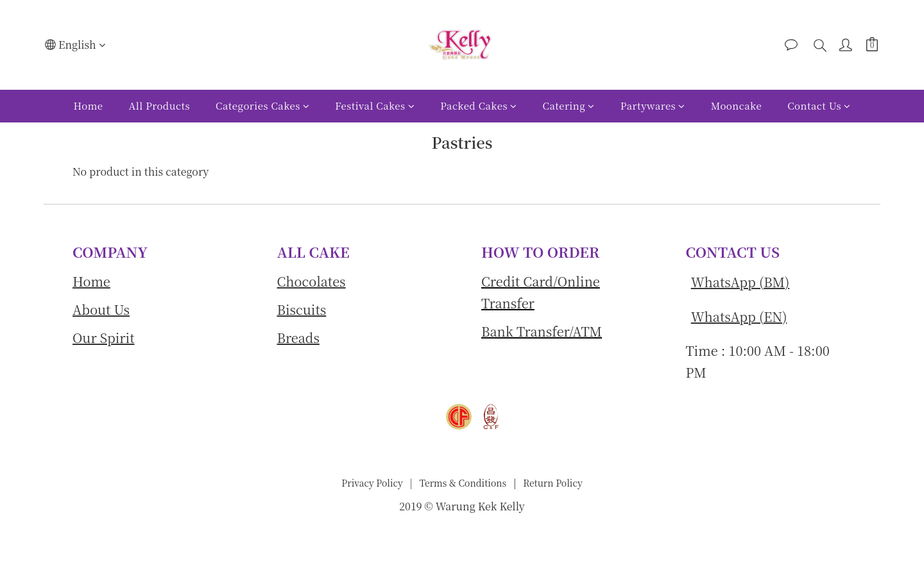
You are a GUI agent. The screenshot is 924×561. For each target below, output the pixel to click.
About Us (101, 309)
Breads (298, 338)
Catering (569, 105)
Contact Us (819, 105)
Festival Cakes (375, 105)
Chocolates (312, 281)
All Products (160, 105)
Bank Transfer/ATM (542, 331)
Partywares (653, 105)
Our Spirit (104, 338)
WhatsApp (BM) (740, 282)
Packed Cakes (478, 105)
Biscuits (302, 309)
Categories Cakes (262, 105)
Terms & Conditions (462, 483)
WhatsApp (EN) (739, 316)
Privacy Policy (372, 483)
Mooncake (736, 105)
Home (88, 105)
